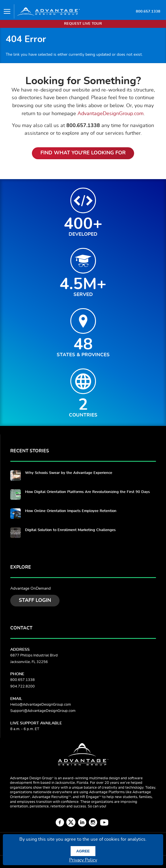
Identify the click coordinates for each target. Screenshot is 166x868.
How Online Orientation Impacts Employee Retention (71, 511)
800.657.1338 (148, 12)
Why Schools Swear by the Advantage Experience (69, 473)
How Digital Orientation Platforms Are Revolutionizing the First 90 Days (87, 492)
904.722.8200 (22, 686)
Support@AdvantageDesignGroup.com (43, 711)
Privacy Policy (83, 860)
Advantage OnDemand (30, 589)
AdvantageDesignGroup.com (110, 114)
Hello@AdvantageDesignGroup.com (41, 705)
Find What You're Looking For (83, 153)
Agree (83, 851)
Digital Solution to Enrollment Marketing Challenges (70, 530)
